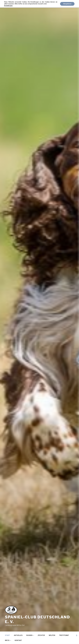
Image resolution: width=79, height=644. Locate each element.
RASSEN (30, 635)
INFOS (8, 640)
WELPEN (52, 635)
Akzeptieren (67, 4)
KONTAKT (18, 640)
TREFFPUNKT (64, 635)
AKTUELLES (18, 635)
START (7, 635)
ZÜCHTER (41, 635)
